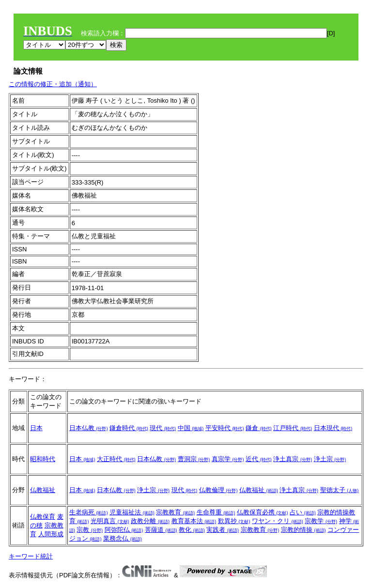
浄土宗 (330, 459)
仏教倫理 (218, 490)
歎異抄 (234, 521)
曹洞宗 (194, 459)
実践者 (223, 530)
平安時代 (225, 428)
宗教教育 (175, 512)
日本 (36, 428)
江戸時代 (293, 428)
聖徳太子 (340, 490)
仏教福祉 (43, 490)
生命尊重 (216, 512)
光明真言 (110, 521)
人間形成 (51, 534)
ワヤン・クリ (278, 521)
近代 (259, 459)
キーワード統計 (31, 556)
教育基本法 (194, 521)
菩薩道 (161, 530)
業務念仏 (123, 538)
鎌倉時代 (129, 428)
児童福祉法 (132, 512)
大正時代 (116, 459)
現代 (163, 428)
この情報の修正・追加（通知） (53, 84)
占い (303, 512)
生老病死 (89, 512)
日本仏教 (89, 428)
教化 (192, 530)
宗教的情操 (303, 530)
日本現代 (333, 428)
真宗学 (228, 459)
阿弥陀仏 (124, 530)
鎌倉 (259, 428)
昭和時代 (43, 459)
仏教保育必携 (263, 512)
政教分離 (150, 521)
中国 (191, 428)
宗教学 (321, 521)
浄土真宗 (293, 459)
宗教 (90, 530)
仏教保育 (43, 517)
